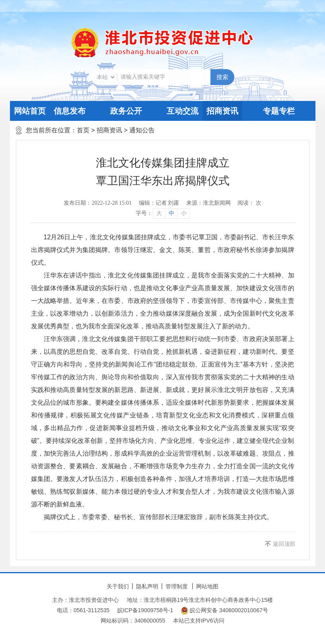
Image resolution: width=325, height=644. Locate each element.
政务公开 (126, 111)
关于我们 (118, 586)
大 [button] (159, 213)
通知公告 (142, 130)
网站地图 (207, 586)
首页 (83, 130)
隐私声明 (147, 586)
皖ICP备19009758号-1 (145, 610)
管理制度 (177, 586)
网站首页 (30, 111)
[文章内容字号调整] (162, 213)
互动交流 (183, 111)
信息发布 (70, 111)
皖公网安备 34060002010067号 (225, 611)
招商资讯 (222, 111)
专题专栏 (279, 111)
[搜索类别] (105, 77)
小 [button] (184, 213)
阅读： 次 (249, 203)
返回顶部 (284, 544)
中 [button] (171, 213)
